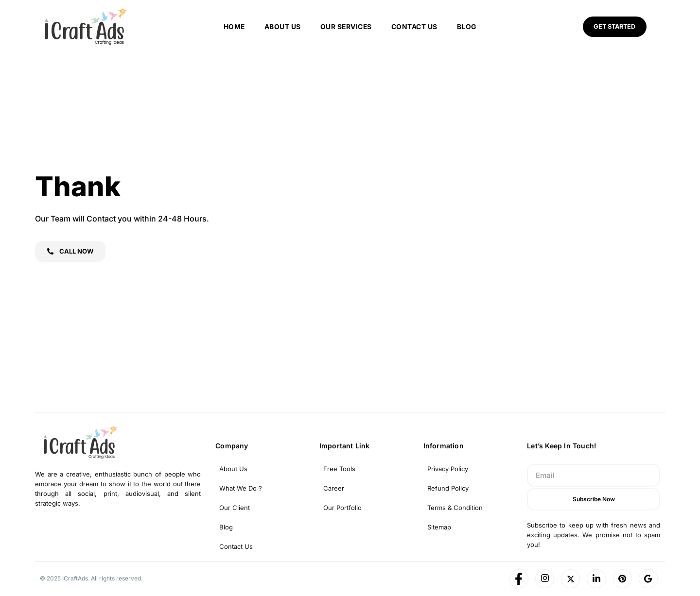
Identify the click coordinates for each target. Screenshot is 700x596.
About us (282, 26)
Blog (467, 26)
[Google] (648, 579)
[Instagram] (543, 579)
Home (234, 26)
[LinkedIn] (595, 579)
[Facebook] (517, 579)
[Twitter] (569, 579)
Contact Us (415, 26)
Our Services (346, 26)
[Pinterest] (622, 579)
